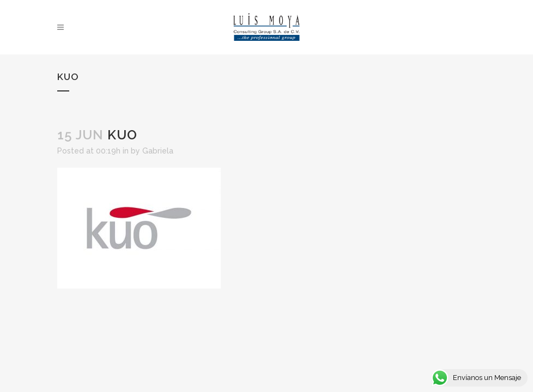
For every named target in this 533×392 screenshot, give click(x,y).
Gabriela (158, 151)
